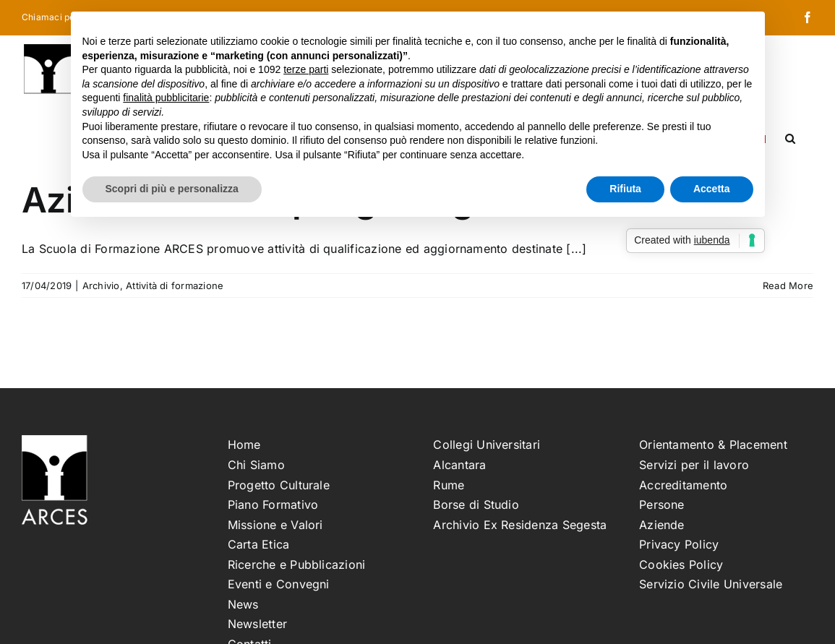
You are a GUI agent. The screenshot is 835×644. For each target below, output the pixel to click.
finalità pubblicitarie (166, 98)
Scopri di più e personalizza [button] (172, 189)
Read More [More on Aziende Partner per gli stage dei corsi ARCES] (788, 285)
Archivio (101, 285)
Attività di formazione (175, 285)
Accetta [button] (712, 189)
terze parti (306, 69)
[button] (790, 137)
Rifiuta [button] (625, 189)
